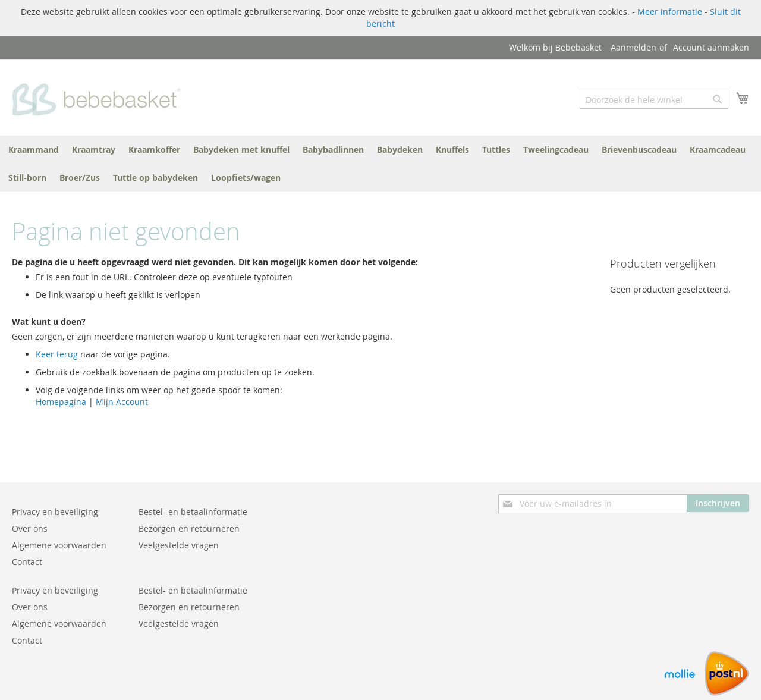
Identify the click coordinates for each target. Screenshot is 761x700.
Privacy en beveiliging (55, 512)
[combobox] (654, 99)
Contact (27, 562)
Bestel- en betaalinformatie (193, 512)
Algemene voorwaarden (59, 545)
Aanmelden (633, 47)
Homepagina (61, 402)
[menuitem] (34, 150)
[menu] (380, 164)
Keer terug (57, 354)
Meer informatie (670, 12)
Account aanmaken (711, 47)
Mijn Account (122, 402)
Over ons (30, 528)
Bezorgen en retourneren (189, 528)
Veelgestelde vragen (179, 545)
